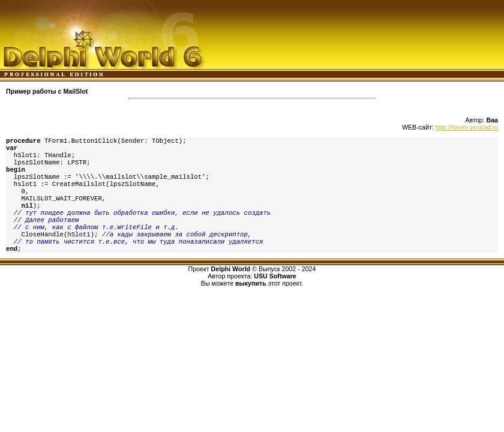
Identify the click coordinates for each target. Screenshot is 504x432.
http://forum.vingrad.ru (467, 127)
